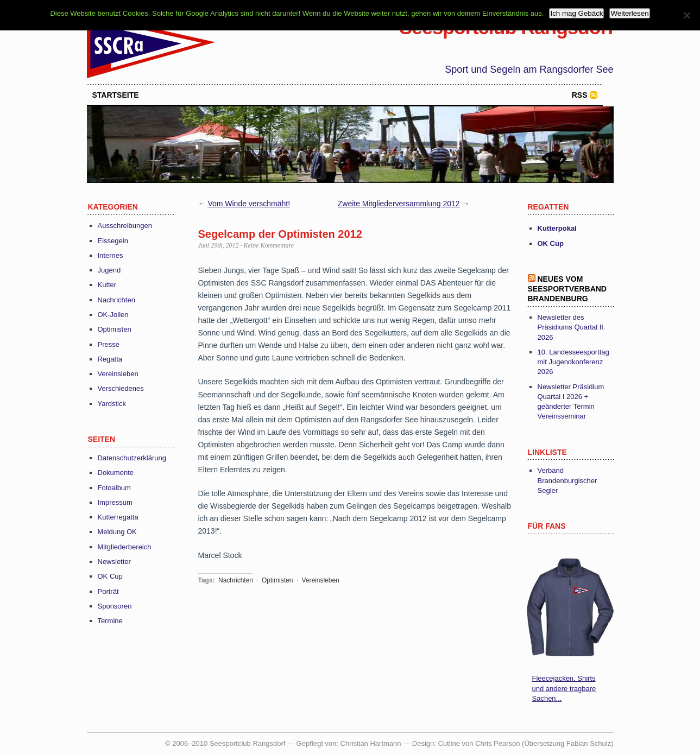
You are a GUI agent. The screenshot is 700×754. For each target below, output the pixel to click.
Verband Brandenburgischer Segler (567, 480)
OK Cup (110, 576)
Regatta (110, 359)
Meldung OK (117, 532)
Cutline (449, 743)
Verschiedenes (121, 388)
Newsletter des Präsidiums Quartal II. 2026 (572, 327)
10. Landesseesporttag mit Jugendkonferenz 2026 (573, 362)
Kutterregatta (118, 517)
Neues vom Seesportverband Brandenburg (567, 289)
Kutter (107, 285)
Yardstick (112, 404)
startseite (116, 95)
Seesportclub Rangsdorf (506, 27)
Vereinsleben (118, 374)
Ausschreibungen (125, 226)
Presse (109, 344)
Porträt (108, 591)
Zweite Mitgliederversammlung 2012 (399, 204)
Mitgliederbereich (125, 547)
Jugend (109, 270)
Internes (111, 255)
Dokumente (116, 473)
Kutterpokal (557, 228)
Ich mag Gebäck (576, 13)
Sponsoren (115, 606)
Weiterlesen (629, 13)
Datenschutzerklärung (132, 458)
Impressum (115, 502)
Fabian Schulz (589, 743)
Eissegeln (113, 241)
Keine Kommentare (269, 245)
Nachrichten (116, 300)
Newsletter (114, 562)
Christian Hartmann (371, 743)
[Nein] (686, 15)
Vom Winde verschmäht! (249, 204)
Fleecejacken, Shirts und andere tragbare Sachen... (564, 688)
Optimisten (115, 329)
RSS (580, 95)
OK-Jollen (113, 315)
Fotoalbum (114, 488)
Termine (110, 621)
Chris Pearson (497, 743)
